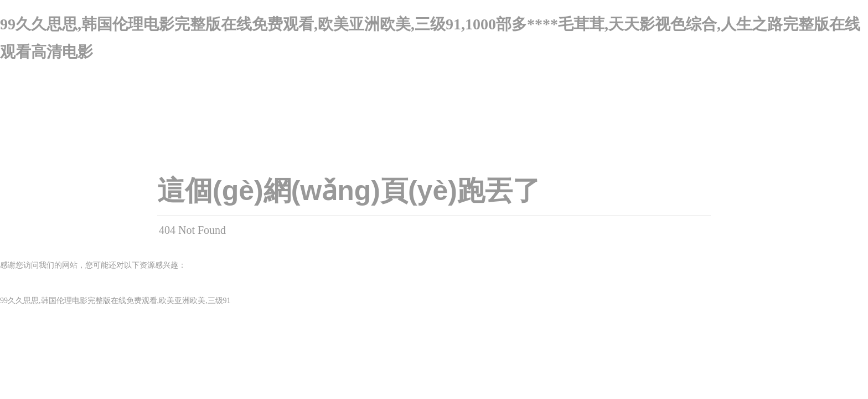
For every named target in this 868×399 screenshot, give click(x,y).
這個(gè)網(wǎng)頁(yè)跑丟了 (349, 191)
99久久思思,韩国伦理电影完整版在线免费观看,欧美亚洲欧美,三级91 (115, 301)
